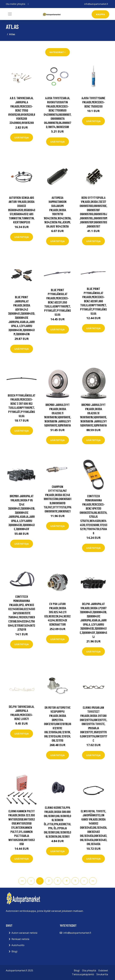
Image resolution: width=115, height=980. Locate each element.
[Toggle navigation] (10, 14)
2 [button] (49, 881)
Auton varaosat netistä (24, 933)
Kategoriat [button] (57, 52)
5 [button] (75, 881)
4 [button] (66, 881)
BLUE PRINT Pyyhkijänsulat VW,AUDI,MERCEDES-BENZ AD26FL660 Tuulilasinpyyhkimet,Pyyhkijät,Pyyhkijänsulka (93, 301)
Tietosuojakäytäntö (83, 974)
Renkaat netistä (20, 939)
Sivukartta (102, 974)
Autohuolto (18, 945)
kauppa (100, 14)
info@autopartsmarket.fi (96, 4)
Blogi (14, 951)
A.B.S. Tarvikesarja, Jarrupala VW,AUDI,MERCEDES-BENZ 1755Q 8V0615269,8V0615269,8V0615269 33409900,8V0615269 (22, 110)
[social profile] (28, 4)
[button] (84, 881)
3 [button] (58, 881)
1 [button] (40, 881)
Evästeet (103, 970)
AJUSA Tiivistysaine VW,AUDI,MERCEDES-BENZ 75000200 (93, 102)
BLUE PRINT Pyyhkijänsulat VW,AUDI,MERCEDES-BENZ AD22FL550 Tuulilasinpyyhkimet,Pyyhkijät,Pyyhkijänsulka (57, 302)
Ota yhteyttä (89, 970)
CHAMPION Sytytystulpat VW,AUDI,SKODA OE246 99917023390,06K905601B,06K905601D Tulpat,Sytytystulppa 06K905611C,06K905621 (57, 499)
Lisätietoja (22, 137)
